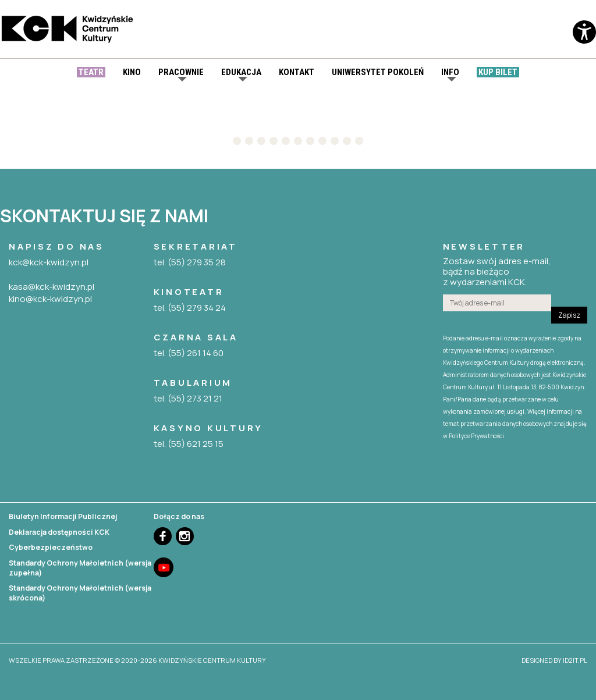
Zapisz (569, 315)
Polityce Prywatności (476, 436)
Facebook (163, 536)
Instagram (185, 536)
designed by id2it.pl (554, 660)
